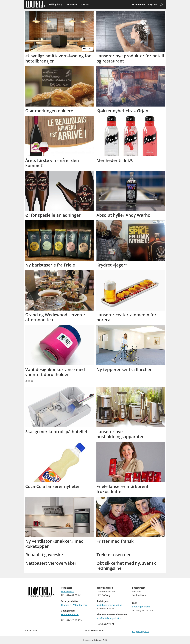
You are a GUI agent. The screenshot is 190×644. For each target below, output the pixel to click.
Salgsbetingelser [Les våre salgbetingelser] (140, 631)
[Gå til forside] (35, 5)
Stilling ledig (56, 5)
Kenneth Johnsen (70, 614)
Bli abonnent (138, 5)
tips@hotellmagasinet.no (109, 605)
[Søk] (162, 5)
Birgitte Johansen (141, 607)
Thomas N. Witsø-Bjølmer (74, 605)
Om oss (85, 5)
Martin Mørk (67, 592)
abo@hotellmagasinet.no (109, 618)
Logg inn (153, 5)
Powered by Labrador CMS (95, 640)
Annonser (72, 5)
